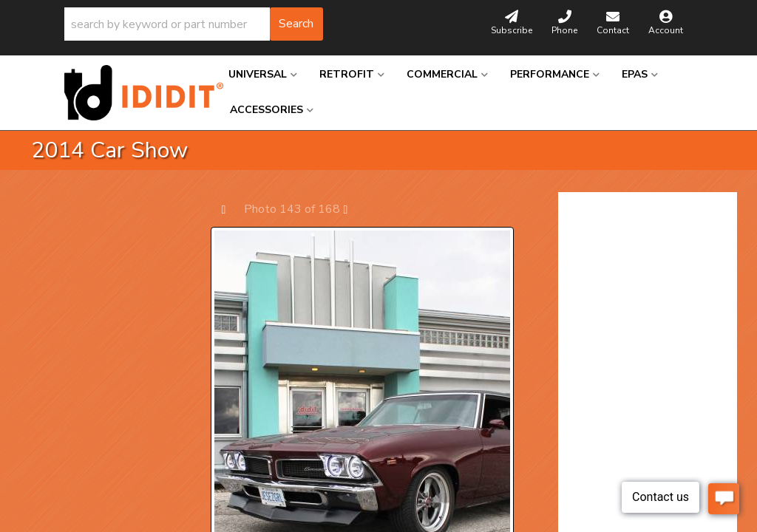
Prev (231, 209)
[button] (194, 24)
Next (353, 209)
